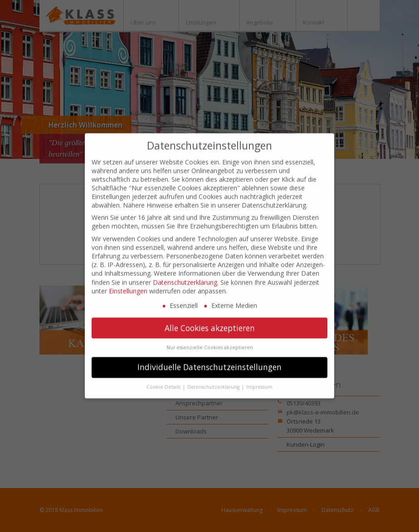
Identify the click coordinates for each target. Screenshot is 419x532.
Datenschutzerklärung (185, 273)
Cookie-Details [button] (164, 378)
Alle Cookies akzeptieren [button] (210, 319)
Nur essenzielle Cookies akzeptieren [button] (210, 339)
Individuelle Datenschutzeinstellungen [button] (209, 358)
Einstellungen (128, 283)
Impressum (259, 378)
